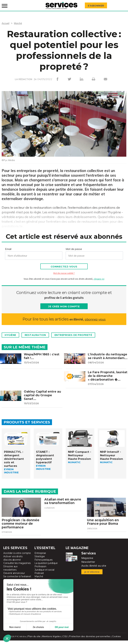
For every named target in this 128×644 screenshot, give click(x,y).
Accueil (6, 21)
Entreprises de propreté (81, 333)
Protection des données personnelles (89, 640)
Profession (40, 570)
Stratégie (40, 560)
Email (8, 247)
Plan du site (35, 640)
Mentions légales (52, 640)
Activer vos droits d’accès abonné (13, 562)
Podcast (39, 577)
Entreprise (40, 557)
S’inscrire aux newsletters (10, 572)
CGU (65, 640)
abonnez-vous (95, 317)
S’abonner (97, 4)
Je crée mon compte (64, 304)
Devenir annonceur (14, 577)
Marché (19, 21)
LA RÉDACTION (23, 77)
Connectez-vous (64, 264)
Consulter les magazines (17, 567)
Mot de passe (74, 247)
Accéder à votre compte (17, 557)
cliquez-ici (99, 276)
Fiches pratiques (43, 563)
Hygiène (12, 333)
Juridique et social (44, 573)
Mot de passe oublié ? (64, 271)
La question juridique (46, 567)
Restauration (39, 333)
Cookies (115, 640)
